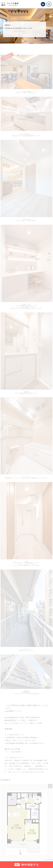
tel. (43, 4)
